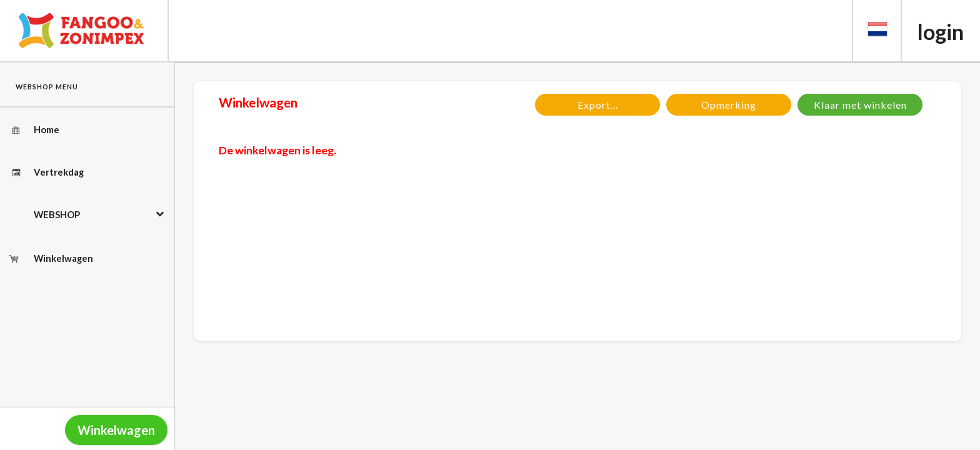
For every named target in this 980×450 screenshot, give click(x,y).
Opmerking (729, 105)
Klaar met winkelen (860, 105)
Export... (598, 105)
